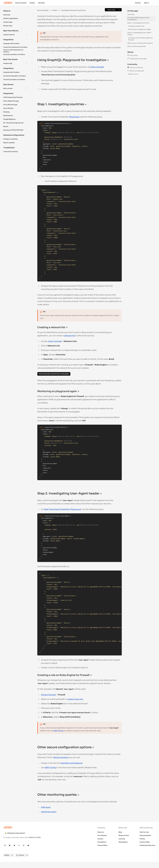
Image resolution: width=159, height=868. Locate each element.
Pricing (142, 839)
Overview (7, 15)
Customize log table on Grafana (15, 76)
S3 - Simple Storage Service (13, 123)
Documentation (145, 835)
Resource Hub (124, 835)
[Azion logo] (40, 827)
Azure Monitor (8, 108)
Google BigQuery (9, 119)
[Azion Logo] (8, 3)
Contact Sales (145, 842)
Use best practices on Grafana (14, 54)
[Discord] (28, 845)
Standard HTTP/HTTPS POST (13, 130)
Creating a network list (136, 26)
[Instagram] (24, 845)
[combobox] (7, 855)
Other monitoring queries (137, 46)
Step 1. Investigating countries (138, 23)
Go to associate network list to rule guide (54, 374)
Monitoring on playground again (140, 29)
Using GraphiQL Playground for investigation (139, 19)
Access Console (48, 695)
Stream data (8, 26)
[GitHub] (5, 845)
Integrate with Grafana (11, 43)
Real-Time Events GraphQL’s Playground (63, 509)
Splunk (6, 126)
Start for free (144, 832)
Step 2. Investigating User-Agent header (139, 34)
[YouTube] (14, 845)
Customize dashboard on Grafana (15, 47)
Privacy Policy (102, 845)
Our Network (102, 835)
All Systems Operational (15, 833)
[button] (15, 13)
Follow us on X (133, 74)
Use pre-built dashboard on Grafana (13, 51)
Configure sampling (10, 139)
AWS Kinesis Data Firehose (13, 97)
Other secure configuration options (140, 43)
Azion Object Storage (11, 101)
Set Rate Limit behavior (72, 763)
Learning (122, 839)
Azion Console (97, 67)
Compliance (102, 842)
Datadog (6, 112)
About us (101, 832)
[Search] (153, 3)
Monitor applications (11, 18)
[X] (19, 845)
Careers (100, 839)
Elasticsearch (8, 116)
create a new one (75, 699)
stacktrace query (49, 812)
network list (70, 336)
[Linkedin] (10, 845)
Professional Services (147, 845)
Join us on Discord (135, 68)
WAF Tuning (59, 731)
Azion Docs (133, 55)
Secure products (61, 757)
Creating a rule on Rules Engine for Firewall (140, 39)
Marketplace (123, 842)
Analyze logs (8, 22)
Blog (120, 832)
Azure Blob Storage (10, 105)
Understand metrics (11, 152)
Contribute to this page (137, 59)
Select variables (9, 143)
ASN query (46, 807)
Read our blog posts (136, 71)
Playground (74, 117)
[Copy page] (111, 10)
